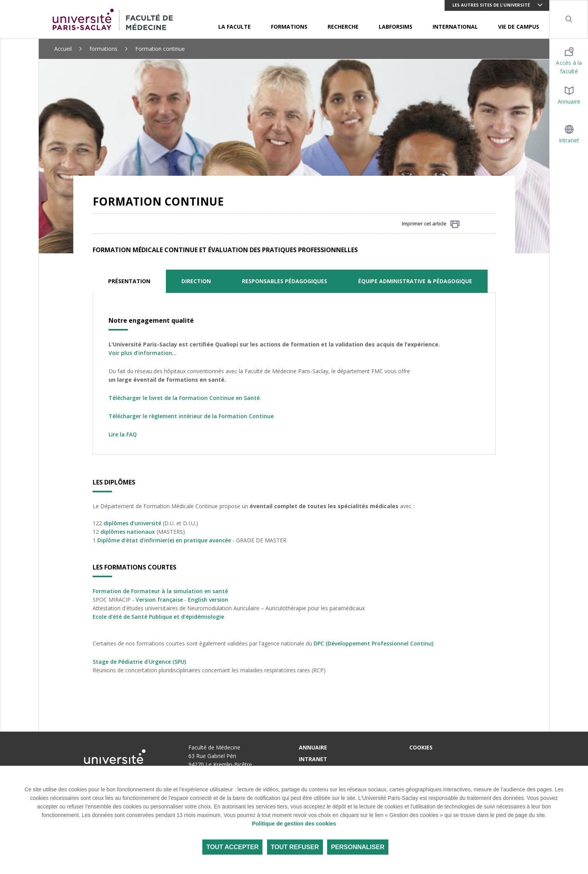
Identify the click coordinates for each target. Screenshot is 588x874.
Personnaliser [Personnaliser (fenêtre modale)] (358, 847)
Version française (159, 600)
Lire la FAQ (123, 434)
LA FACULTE (235, 27)
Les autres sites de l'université (491, 5)
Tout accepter (232, 847)
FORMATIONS (289, 27)
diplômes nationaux (128, 532)
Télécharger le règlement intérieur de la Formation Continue (191, 416)
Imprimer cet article (431, 224)
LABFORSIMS (396, 27)
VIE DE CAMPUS (519, 27)
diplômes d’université (132, 523)
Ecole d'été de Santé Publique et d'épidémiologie (158, 617)
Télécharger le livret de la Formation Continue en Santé (184, 398)
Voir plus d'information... (143, 353)
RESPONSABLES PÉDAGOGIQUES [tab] (285, 281)
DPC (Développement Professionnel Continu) (373, 643)
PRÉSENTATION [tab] (129, 281)
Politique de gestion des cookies (294, 824)
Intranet (313, 759)
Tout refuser (295, 847)
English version (208, 600)
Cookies (421, 747)
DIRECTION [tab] (196, 281)
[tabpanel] (294, 374)
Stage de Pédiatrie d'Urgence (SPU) (139, 662)
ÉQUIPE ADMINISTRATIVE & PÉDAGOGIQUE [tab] (415, 281)
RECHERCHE (343, 27)
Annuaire (313, 747)
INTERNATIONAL (455, 27)
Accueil (63, 49)
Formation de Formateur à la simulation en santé (160, 591)
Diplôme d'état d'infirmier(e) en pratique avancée (164, 540)
